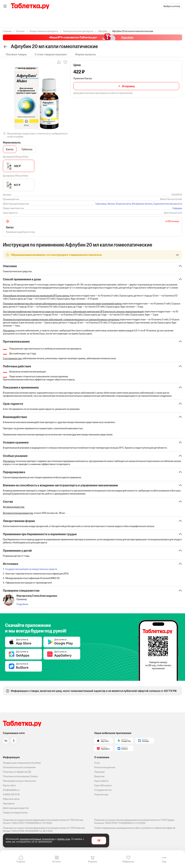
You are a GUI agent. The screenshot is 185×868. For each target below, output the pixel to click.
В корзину (128, 86)
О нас (97, 763)
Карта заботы (101, 781)
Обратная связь (11, 799)
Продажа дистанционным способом (22, 763)
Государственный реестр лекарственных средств (31, 571)
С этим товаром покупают (51, 54)
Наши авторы (101, 794)
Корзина (93, 862)
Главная (21, 862)
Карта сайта (9, 785)
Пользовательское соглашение (19, 767)
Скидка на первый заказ (15, 813)
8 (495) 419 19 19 (11, 794)
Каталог (57, 862)
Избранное (128, 862)
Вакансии (99, 776)
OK (99, 841)
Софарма (177, 208)
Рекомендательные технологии (19, 781)
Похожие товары (16, 54)
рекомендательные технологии (37, 839)
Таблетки (27, 149)
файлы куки (64, 839)
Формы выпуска (85, 54)
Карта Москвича (103, 785)
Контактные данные (105, 767)
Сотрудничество (103, 790)
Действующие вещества (16, 808)
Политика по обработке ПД (17, 772)
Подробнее (22, 607)
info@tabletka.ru (11, 790)
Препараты (9, 804)
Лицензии (99, 772)
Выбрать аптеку (172, 6)
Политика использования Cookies (20, 776)
